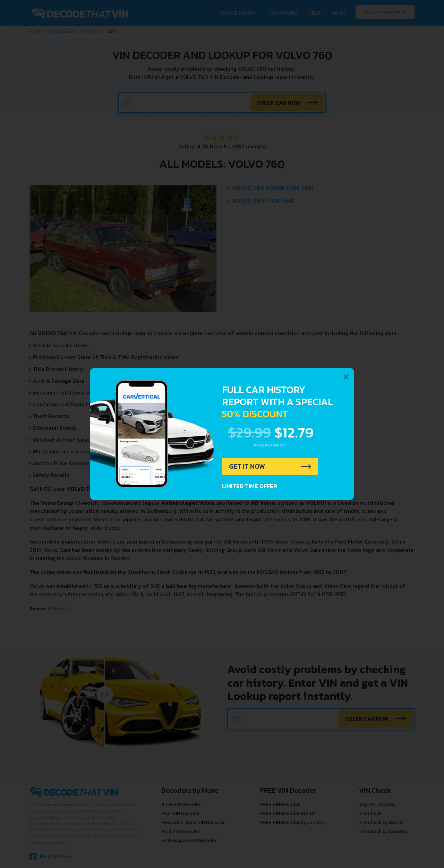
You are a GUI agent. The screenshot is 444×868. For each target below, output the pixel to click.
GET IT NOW (247, 467)
